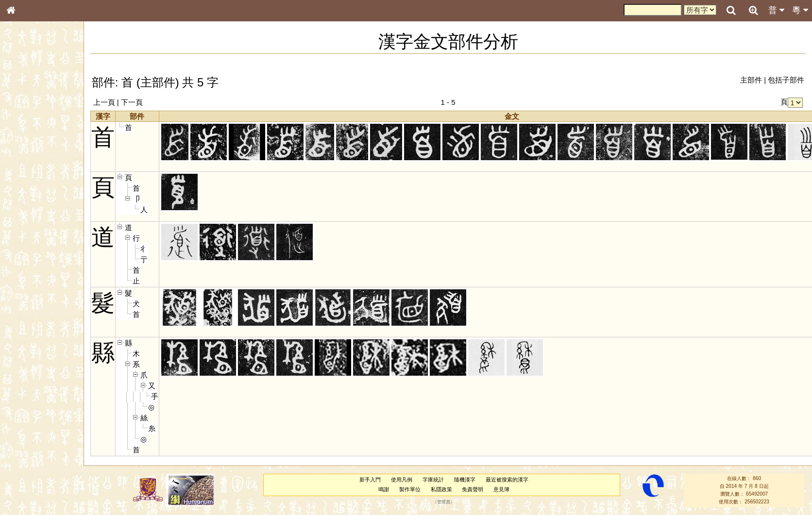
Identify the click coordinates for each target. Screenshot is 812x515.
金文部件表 (27, 158)
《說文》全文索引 (35, 305)
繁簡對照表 (27, 332)
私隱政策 (441, 489)
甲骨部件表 (27, 149)
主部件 (751, 80)
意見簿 (501, 489)
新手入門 (370, 480)
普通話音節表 (30, 269)
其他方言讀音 (30, 279)
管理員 (444, 502)
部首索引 (24, 130)
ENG (43, 107)
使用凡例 (402, 480)
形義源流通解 (30, 167)
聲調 (46, 260)
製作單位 (410, 489)
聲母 (19, 260)
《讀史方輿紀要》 (35, 314)
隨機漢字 (465, 480)
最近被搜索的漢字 (507, 480)
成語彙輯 (24, 323)
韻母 (33, 260)
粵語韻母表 (27, 212)
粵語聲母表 (27, 202)
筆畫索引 (24, 139)
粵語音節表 (27, 193)
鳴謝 (384, 489)
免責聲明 (473, 489)
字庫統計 (433, 480)
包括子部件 (786, 80)
